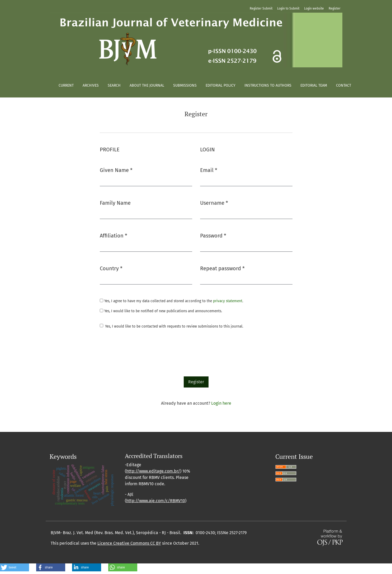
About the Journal (147, 85)
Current (66, 85)
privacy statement (228, 301)
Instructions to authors (268, 85)
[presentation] (140, 353)
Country (111, 268)
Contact (344, 85)
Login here (221, 403)
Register (335, 8)
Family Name (115, 203)
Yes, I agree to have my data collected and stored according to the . (171, 301)
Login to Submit (288, 8)
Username (214, 202)
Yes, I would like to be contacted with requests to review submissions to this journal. (174, 326)
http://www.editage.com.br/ (153, 471)
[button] (15, 567)
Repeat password (222, 268)
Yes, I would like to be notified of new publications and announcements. (161, 311)
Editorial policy (221, 85)
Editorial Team (314, 85)
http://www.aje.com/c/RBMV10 (156, 501)
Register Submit (261, 8)
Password (213, 235)
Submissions (185, 85)
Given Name (116, 170)
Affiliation (114, 235)
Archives (91, 85)
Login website (314, 8)
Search (114, 85)
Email (209, 170)
